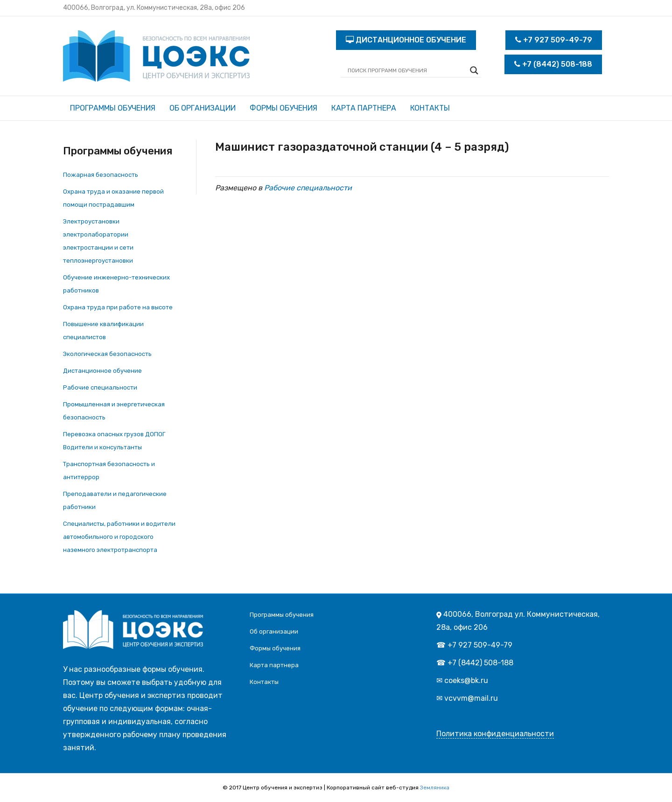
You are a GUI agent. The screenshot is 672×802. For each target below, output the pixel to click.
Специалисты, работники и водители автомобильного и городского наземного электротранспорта (119, 537)
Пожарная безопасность (101, 175)
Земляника (435, 788)
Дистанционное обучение (102, 371)
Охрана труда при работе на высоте (118, 307)
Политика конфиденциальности (495, 734)
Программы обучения (113, 108)
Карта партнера (364, 108)
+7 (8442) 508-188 (553, 64)
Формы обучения (283, 108)
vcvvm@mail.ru (471, 698)
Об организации (203, 108)
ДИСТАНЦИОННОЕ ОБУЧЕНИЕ (406, 40)
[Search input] (406, 70)
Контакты (430, 108)
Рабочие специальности (100, 387)
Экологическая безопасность (107, 354)
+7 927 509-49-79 (554, 40)
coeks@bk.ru (466, 680)
